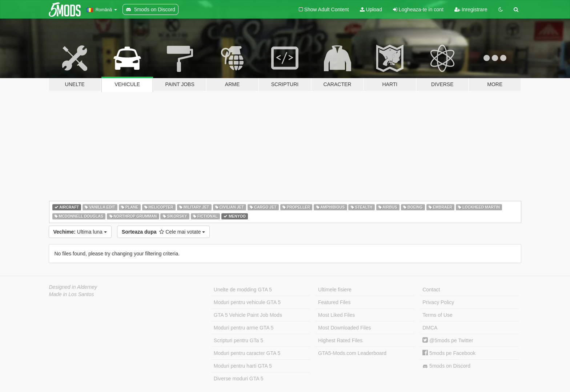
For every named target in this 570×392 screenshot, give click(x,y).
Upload (371, 9)
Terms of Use (437, 315)
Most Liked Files (336, 315)
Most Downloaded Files (345, 328)
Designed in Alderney (73, 287)
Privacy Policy (438, 302)
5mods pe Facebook (449, 353)
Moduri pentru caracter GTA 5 (247, 353)
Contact (431, 290)
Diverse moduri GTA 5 (239, 379)
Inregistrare (471, 9)
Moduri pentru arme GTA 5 (244, 328)
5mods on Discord (446, 366)
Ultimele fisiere (335, 290)
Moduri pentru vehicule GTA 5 (247, 302)
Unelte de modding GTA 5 (243, 290)
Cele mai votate (164, 232)
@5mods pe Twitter (448, 340)
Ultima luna (80, 232)
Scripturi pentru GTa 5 (238, 340)
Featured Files (334, 302)
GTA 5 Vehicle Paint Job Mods (248, 315)
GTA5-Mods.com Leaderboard (352, 353)
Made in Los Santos (72, 294)
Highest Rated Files (340, 340)
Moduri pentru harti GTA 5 (243, 366)
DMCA (430, 328)
